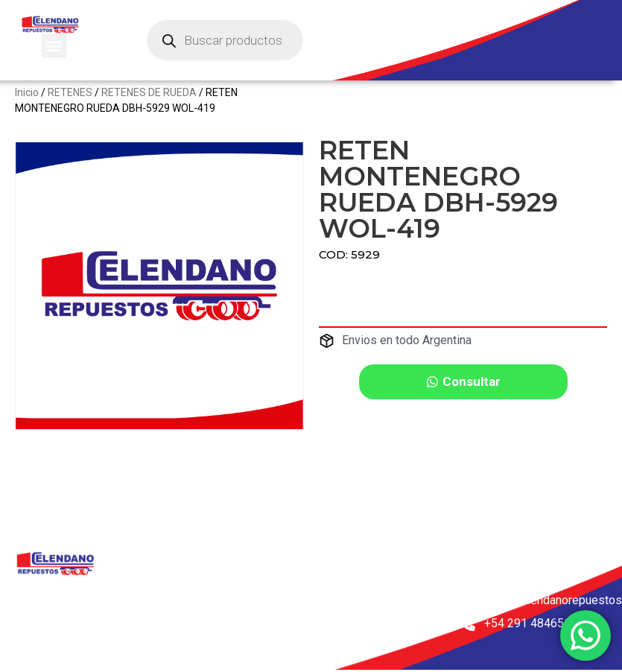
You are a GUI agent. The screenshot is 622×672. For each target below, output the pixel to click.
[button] (54, 46)
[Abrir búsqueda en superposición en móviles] (225, 40)
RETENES (70, 103)
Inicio (27, 103)
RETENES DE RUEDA (149, 103)
